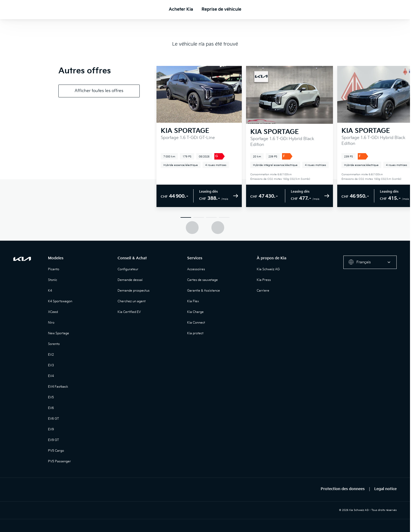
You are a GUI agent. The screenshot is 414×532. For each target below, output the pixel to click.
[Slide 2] (199, 217)
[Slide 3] (211, 217)
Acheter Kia (181, 9)
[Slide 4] (224, 217)
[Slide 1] (186, 217)
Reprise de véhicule (221, 9)
